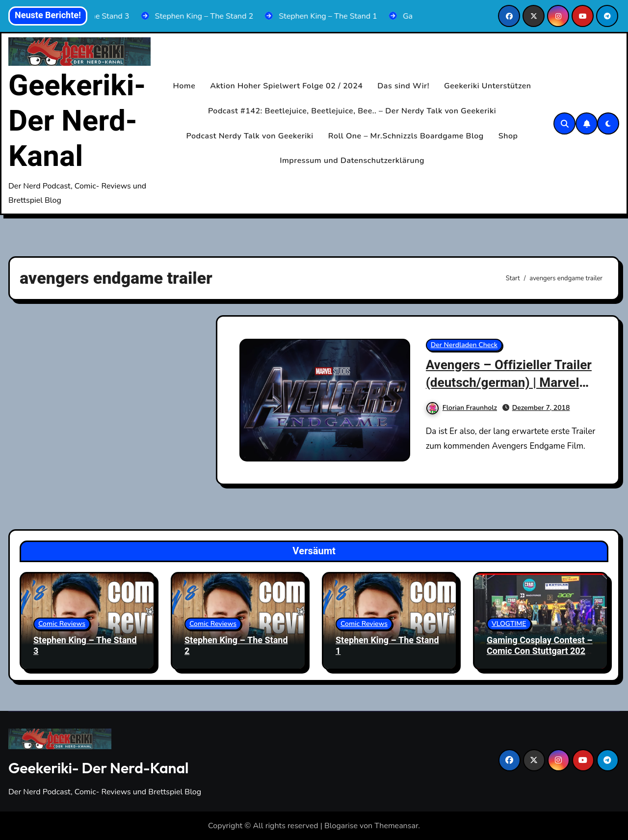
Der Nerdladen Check (464, 345)
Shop (508, 136)
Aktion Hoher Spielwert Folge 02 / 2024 (286, 86)
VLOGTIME (509, 624)
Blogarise (341, 826)
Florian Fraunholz (462, 407)
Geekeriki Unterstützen (488, 86)
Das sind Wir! (403, 86)
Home (184, 86)
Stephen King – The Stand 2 (236, 646)
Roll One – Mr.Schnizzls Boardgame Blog (406, 136)
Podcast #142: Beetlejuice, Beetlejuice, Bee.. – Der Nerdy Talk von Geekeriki (352, 111)
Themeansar (396, 826)
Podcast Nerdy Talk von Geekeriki (250, 136)
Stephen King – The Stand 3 (85, 646)
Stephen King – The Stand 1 (387, 646)
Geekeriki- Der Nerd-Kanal (77, 121)
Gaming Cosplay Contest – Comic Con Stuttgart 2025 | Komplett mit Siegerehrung (540, 656)
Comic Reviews (62, 624)
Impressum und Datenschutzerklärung (352, 161)
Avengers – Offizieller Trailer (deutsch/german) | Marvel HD (504, 382)
